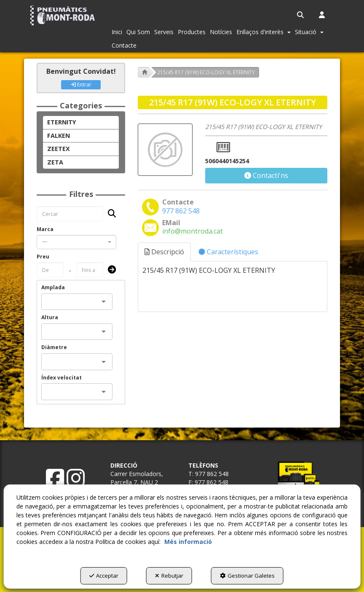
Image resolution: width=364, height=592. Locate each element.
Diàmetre (54, 347)
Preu (43, 257)
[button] (64, 15)
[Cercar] (109, 214)
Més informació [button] (188, 542)
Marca (45, 229)
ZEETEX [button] (59, 149)
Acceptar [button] (104, 576)
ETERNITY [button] (62, 122)
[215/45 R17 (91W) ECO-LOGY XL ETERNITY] (165, 150)
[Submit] (109, 270)
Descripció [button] (164, 252)
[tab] (165, 252)
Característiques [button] (228, 252)
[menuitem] (301, 15)
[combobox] (76, 242)
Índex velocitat (62, 378)
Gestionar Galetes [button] (247, 576)
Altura (50, 317)
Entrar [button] (81, 85)
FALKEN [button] (59, 136)
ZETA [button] (55, 162)
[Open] (104, 301)
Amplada (53, 287)
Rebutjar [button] (169, 576)
